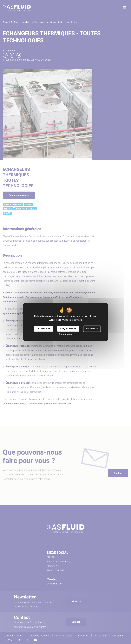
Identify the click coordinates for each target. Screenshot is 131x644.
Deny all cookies (68, 329)
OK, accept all (43, 329)
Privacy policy (66, 334)
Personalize (92, 329)
